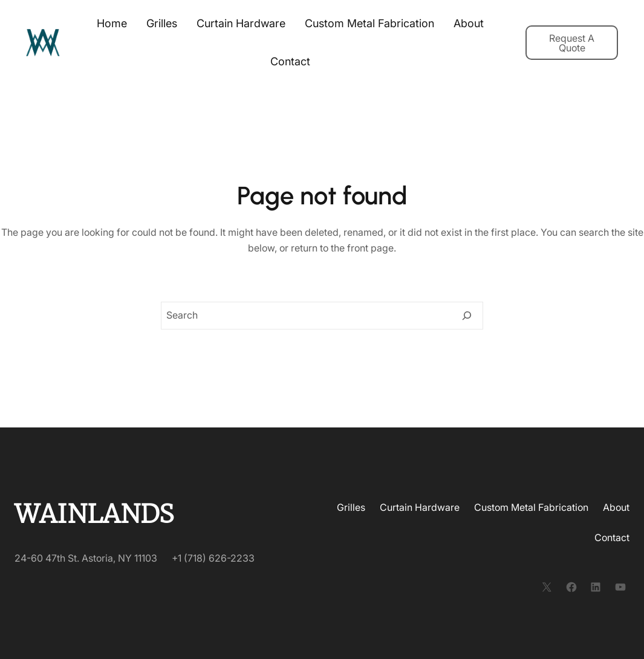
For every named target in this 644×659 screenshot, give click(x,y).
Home (112, 23)
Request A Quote (572, 43)
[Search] (467, 316)
